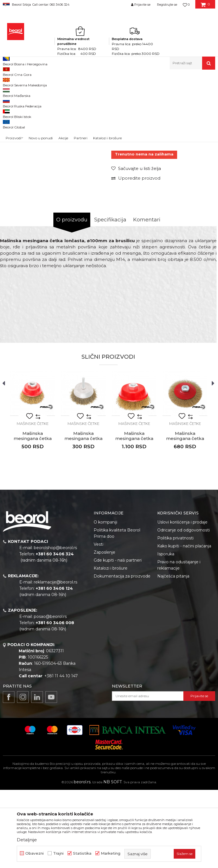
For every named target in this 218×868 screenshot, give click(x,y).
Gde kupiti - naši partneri (118, 638)
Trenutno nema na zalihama (144, 232)
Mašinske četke (117, 82)
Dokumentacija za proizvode (122, 654)
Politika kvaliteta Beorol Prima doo (117, 611)
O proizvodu (72, 298)
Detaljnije (27, 840)
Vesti (98, 622)
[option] (16, 126)
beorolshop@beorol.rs (55, 626)
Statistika (82, 853)
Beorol (8, 82)
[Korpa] (205, 7)
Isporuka (166, 632)
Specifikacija (110, 298)
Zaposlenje (104, 630)
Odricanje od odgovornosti (184, 608)
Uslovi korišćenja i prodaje (182, 600)
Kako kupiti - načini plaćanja (184, 624)
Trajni (58, 853)
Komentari (147, 298)
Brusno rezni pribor (85, 82)
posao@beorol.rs (50, 695)
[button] (192, 63)
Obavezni (34, 853)
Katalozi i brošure (111, 646)
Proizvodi (25, 82)
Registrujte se (167, 5)
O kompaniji (105, 600)
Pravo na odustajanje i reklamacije (179, 643)
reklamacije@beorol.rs (55, 660)
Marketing (111, 853)
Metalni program (51, 82)
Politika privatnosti (175, 616)
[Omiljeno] (186, 5)
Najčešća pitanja (173, 654)
